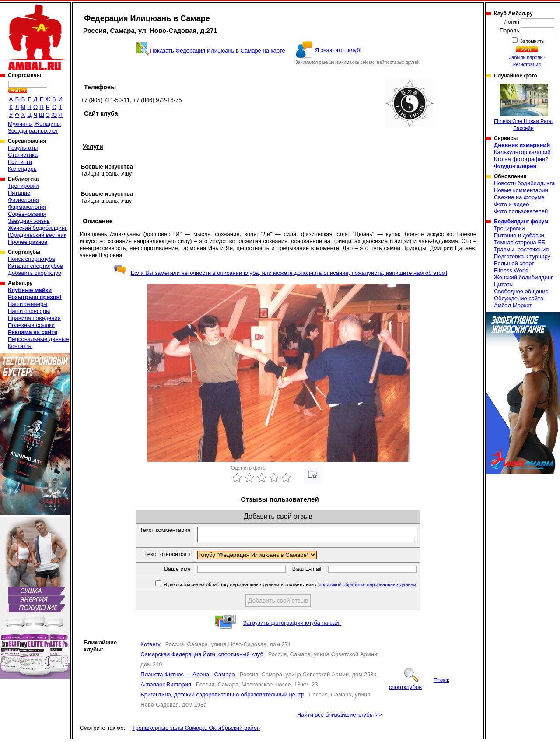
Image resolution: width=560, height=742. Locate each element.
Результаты (23, 148)
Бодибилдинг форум (521, 222)
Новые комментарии (521, 190)
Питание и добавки (519, 235)
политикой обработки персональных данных (381, 587)
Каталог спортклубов (35, 266)
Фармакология (27, 207)
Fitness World (511, 270)
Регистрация (527, 64)
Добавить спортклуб (35, 273)
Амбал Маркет (513, 305)
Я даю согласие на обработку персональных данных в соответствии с (303, 587)
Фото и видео (512, 204)
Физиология (23, 200)
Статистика (23, 155)
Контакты (20, 346)
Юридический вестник (37, 235)
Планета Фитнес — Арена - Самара (188, 677)
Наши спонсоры (29, 311)
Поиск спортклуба (31, 259)
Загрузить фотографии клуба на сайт (292, 625)
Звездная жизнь (29, 221)
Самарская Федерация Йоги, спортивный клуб (202, 657)
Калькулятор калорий (522, 152)
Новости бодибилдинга (524, 183)
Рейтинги (20, 162)
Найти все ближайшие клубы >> (339, 717)
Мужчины (20, 124)
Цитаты (504, 284)
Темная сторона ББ (520, 242)
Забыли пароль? (527, 57)
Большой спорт (514, 263)
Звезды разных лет (33, 131)
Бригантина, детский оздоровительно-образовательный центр (222, 697)
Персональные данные (38, 339)
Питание (19, 193)
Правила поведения (34, 318)
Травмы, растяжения (521, 249)
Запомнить (532, 41)
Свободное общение (521, 291)
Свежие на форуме (519, 197)
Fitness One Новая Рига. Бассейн (523, 107)
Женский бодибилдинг (37, 228)
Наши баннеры (28, 304)
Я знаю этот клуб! (338, 50)
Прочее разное (28, 242)
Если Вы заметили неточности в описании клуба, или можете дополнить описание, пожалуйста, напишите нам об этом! (280, 273)
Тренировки (23, 186)
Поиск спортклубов (419, 686)
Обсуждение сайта (519, 298)
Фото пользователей (521, 211)
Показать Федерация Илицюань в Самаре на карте (217, 51)
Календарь (22, 169)
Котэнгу (150, 647)
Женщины (47, 124)
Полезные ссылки (31, 325)
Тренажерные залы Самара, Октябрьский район (196, 730)
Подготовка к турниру (522, 256)
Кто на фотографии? (521, 159)
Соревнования (27, 214)
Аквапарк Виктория (166, 687)
